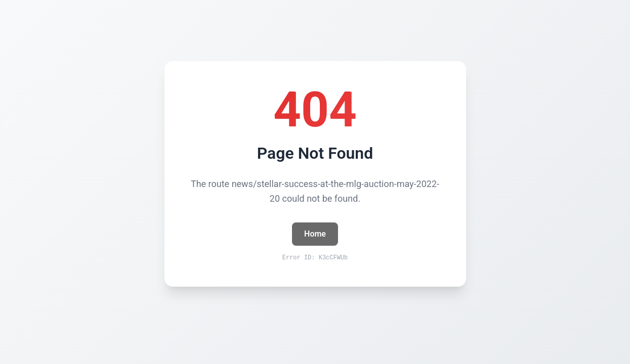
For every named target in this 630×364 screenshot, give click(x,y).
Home (315, 234)
